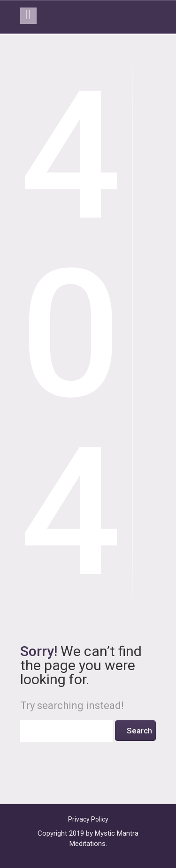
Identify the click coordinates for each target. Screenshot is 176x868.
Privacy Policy (88, 819)
